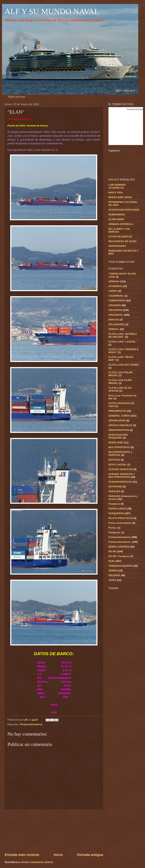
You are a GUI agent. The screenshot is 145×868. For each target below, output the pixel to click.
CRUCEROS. (116, 315)
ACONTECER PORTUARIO (124, 210)
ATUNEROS (115, 286)
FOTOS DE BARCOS (120, 237)
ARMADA (114, 281)
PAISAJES (114, 491)
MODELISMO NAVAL (120, 197)
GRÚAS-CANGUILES (120, 425)
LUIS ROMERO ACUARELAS (117, 186)
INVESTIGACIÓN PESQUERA (118, 436)
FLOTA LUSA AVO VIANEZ (124, 365)
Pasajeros (114, 504)
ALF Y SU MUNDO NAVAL (52, 11)
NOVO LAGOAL (118, 465)
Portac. (113, 528)
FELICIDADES (117, 324)
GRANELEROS (117, 420)
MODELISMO (116, 442)
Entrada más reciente (22, 855)
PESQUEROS (116, 513)
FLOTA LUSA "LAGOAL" (123, 342)
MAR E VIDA (116, 192)
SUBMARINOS (117, 215)
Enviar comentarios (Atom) (37, 862)
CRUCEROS (115, 310)
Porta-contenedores (120, 523)
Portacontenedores (120, 537)
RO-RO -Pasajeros (119, 556)
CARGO (113, 291)
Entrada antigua (90, 855)
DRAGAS (114, 320)
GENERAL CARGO (119, 416)
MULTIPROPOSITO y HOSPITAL (120, 454)
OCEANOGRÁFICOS (120, 482)
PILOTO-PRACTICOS (121, 518)
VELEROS (114, 575)
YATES (112, 580)
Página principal (17, 97)
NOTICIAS (114, 460)
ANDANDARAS (117, 246)
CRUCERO (115, 305)
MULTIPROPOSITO (119, 447)
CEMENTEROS (117, 301)
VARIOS (113, 571)
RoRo (112, 561)
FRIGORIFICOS (117, 411)
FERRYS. (114, 329)
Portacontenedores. (31, 724)
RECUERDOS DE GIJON (122, 241)
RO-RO (112, 551)
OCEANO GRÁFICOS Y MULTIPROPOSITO (122, 476)
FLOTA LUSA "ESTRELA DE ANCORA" (123, 335)
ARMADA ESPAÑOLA (121, 224)
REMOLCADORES (119, 547)
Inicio (58, 855)
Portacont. (114, 532)
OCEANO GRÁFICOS (121, 469)
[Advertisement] (54, 831)
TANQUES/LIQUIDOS (121, 566)
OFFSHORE (115, 487)
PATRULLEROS (117, 509)
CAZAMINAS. (116, 296)
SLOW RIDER (116, 219)
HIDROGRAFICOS (119, 430)
